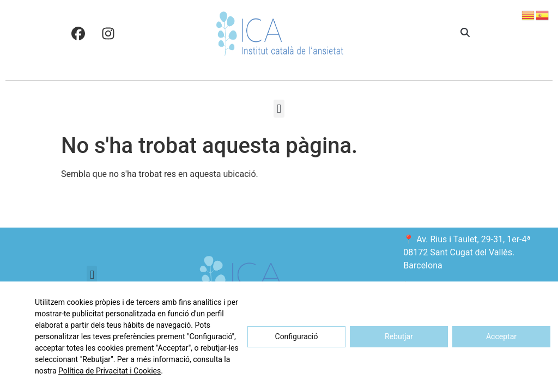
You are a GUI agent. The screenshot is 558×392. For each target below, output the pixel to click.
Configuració (297, 336)
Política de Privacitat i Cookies (110, 371)
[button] (465, 33)
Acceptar (501, 336)
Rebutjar (399, 336)
